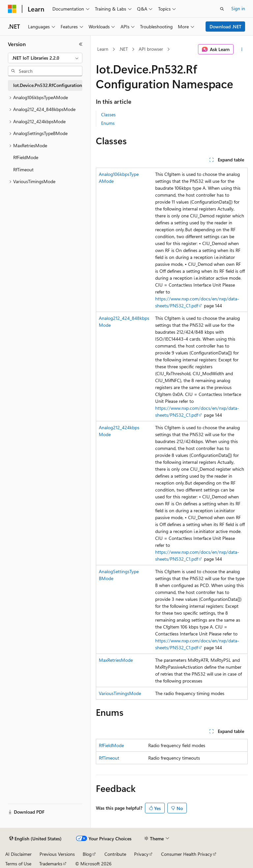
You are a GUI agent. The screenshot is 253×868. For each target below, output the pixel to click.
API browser (151, 49)
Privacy (141, 854)
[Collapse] (81, 44)
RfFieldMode (111, 745)
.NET (123, 49)
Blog (87, 854)
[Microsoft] (12, 9)
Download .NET (225, 27)
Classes (108, 114)
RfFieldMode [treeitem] (26, 157)
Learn (103, 49)
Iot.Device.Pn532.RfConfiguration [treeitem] (48, 85)
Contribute (115, 854)
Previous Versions (57, 854)
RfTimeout (109, 758)
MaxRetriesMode (116, 660)
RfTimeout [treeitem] (23, 169)
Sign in (238, 8)
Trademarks (51, 864)
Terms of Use (18, 864)
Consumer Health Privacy (187, 854)
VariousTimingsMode (120, 693)
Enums (108, 123)
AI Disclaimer (18, 854)
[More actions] (242, 49)
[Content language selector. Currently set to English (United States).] (35, 839)
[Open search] (222, 9)
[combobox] (45, 58)
